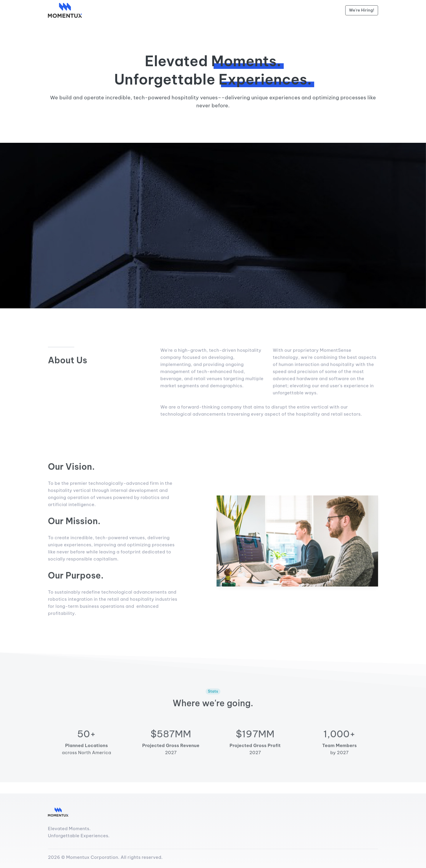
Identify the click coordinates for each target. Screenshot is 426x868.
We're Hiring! (362, 10)
